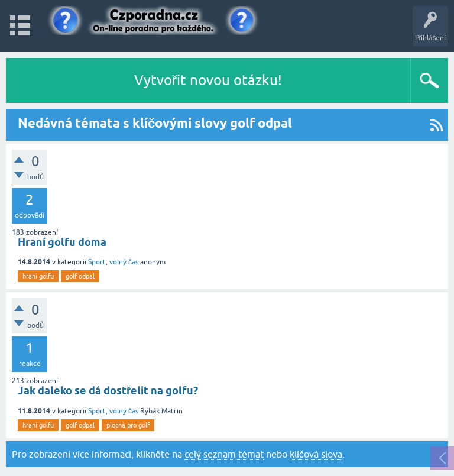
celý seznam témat (224, 454)
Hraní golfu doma (62, 242)
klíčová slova (316, 454)
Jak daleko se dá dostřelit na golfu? (108, 391)
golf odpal (80, 276)
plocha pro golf (128, 425)
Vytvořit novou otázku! (208, 80)
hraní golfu (38, 276)
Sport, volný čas (113, 262)
